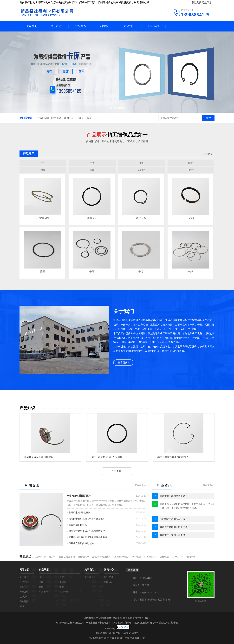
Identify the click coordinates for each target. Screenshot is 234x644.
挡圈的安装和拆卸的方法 (81, 543)
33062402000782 (130, 633)
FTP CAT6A (178, 557)
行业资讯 (109, 577)
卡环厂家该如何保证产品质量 (107, 457)
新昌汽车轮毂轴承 (101, 557)
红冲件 (52, 557)
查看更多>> (140, 485)
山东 (142, 638)
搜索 (208, 118)
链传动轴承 (84, 557)
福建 (137, 638)
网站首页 (32, 26)
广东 (127, 638)
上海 (117, 638)
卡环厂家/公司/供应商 (79, 513)
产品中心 (80, 26)
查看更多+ (123, 363)
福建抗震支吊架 (67, 557)
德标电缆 (164, 557)
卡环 (43, 163)
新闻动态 (109, 582)
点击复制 (117, 618)
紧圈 (92, 170)
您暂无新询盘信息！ (203, 2)
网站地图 (24, 602)
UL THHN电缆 (121, 557)
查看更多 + (209, 154)
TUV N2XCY (150, 557)
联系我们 (154, 26)
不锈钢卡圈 (42, 118)
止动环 (80, 118)
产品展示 (44, 570)
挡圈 (43, 170)
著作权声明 (101, 633)
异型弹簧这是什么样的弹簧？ (173, 457)
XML (22, 606)
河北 (122, 638)
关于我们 (56, 26)
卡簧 (89, 118)
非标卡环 (191, 170)
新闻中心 (105, 26)
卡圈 (142, 163)
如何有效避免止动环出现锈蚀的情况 (87, 531)
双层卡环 (142, 170)
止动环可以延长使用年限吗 (39, 457)
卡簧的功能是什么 (78, 525)
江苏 (112, 638)
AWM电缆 (136, 557)
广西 (132, 638)
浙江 (106, 638)
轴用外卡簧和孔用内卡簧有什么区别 (87, 519)
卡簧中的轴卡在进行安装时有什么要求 (88, 537)
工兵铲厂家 (40, 557)
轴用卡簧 (56, 118)
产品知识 (129, 26)
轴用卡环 (71, 2)
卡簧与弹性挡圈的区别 (79, 496)
